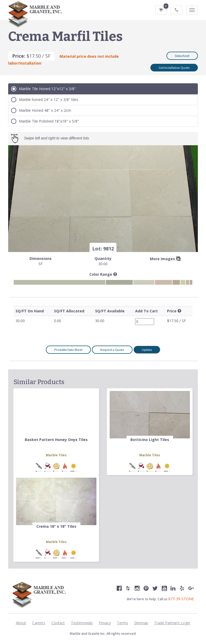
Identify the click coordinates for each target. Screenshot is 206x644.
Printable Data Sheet (68, 350)
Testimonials (82, 623)
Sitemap (141, 623)
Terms (122, 623)
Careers (39, 623)
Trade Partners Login (172, 623)
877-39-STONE (181, 599)
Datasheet (182, 56)
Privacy (105, 623)
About (21, 623)
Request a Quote (112, 350)
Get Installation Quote (174, 68)
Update (147, 350)
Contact (58, 623)
